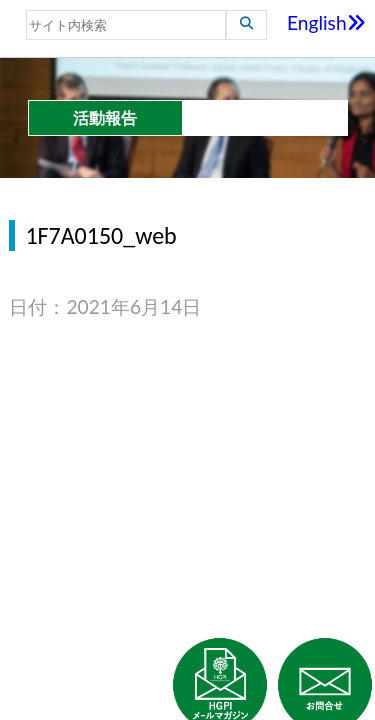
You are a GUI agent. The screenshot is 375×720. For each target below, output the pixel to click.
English (326, 22)
